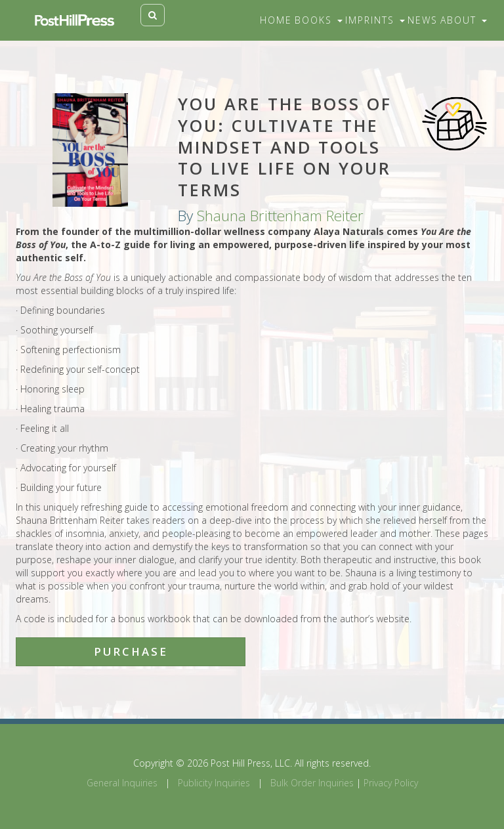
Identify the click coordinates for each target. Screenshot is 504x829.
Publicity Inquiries (214, 783)
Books (319, 20)
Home (276, 20)
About (464, 20)
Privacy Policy (391, 783)
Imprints (375, 20)
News (423, 20)
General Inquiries (122, 783)
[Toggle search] (153, 15)
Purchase (131, 651)
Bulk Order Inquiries (312, 783)
